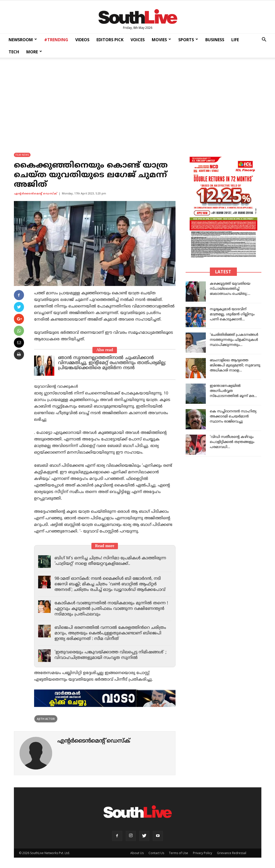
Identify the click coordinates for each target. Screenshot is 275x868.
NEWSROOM (23, 40)
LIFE (235, 40)
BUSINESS (215, 40)
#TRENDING (56, 40)
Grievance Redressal (232, 853)
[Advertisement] (137, 102)
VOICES (138, 40)
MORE (34, 52)
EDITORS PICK (110, 40)
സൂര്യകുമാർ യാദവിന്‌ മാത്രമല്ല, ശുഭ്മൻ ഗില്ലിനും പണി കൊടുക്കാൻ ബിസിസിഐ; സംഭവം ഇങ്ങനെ (232, 319)
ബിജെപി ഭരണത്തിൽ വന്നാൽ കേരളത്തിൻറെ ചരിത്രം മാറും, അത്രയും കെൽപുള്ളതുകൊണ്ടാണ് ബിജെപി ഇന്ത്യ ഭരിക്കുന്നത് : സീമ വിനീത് (111, 633)
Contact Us (156, 853)
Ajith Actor (46, 719)
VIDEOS (82, 40)
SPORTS (188, 40)
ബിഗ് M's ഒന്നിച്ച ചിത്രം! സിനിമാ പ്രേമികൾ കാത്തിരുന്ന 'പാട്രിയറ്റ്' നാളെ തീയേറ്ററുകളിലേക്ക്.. (112, 561)
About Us (137, 853)
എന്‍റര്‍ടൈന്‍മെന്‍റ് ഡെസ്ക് (35, 194)
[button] (264, 40)
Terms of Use (179, 853)
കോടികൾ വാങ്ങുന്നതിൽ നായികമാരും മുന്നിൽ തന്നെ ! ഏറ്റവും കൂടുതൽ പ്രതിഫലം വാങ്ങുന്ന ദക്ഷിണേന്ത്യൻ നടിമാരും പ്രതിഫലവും (113, 609)
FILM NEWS (22, 155)
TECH (14, 52)
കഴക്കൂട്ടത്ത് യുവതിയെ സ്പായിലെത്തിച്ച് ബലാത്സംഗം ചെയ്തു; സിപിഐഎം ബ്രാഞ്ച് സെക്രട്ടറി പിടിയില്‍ (230, 294)
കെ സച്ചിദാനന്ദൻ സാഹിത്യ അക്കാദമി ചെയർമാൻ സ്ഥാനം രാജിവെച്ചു (233, 417)
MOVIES (161, 40)
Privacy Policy (203, 853)
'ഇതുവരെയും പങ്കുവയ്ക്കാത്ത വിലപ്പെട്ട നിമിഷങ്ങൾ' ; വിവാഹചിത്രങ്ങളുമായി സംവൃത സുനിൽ (112, 655)
